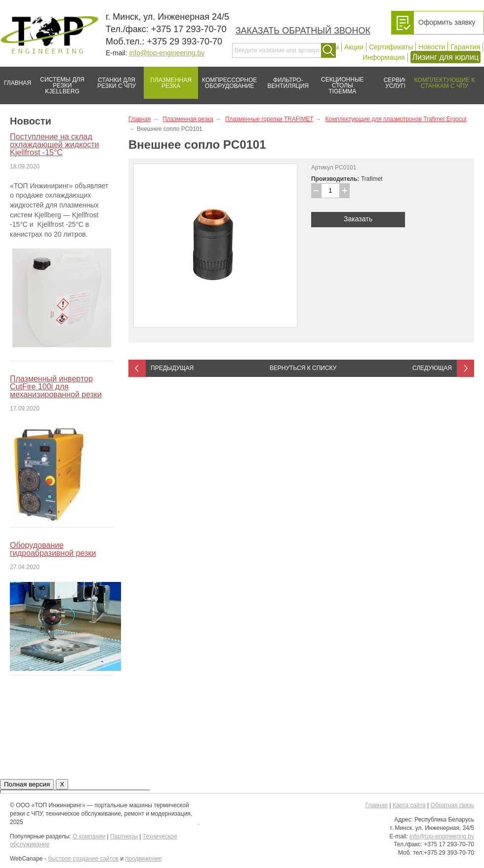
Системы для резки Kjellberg (60, 81)
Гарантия (465, 47)
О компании (89, 836)
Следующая (432, 368)
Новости (432, 47)
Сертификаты (391, 47)
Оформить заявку (447, 22)
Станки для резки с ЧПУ (113, 79)
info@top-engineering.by (167, 53)
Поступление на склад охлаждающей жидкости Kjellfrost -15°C (54, 145)
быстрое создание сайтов (83, 859)
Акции (354, 47)
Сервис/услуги (397, 83)
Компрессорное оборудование (227, 79)
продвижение (144, 859)
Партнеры (124, 836)
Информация (384, 57)
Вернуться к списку (303, 368)
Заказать (358, 219)
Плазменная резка (168, 79)
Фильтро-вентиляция (285, 79)
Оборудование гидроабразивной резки (53, 549)
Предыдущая (172, 368)
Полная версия (27, 784)
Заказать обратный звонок (303, 31)
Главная (16, 79)
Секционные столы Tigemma (339, 81)
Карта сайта (409, 805)
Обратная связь (452, 805)
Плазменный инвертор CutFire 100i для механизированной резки (56, 387)
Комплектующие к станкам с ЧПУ (440, 79)
